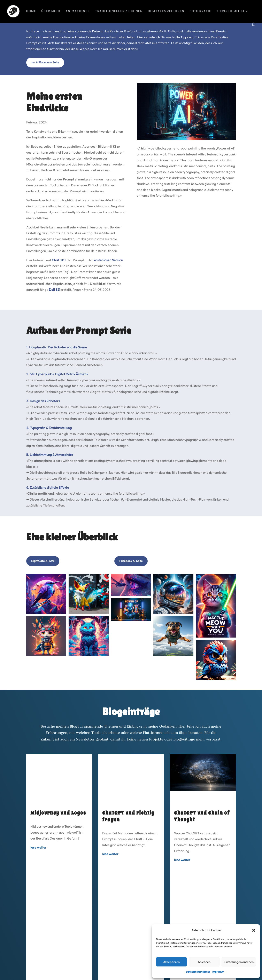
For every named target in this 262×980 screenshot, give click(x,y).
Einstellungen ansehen (239, 962)
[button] (254, 930)
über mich (51, 12)
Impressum (218, 972)
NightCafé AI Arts (43, 584)
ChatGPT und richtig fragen (128, 840)
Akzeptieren (171, 962)
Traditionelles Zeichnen (119, 12)
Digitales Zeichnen (166, 12)
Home (31, 12)
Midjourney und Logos (58, 836)
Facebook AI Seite (131, 584)
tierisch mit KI (230, 12)
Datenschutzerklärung (198, 972)
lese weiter (38, 871)
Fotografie (200, 12)
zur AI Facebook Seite (45, 86)
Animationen (78, 12)
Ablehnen (204, 962)
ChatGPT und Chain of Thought (202, 840)
